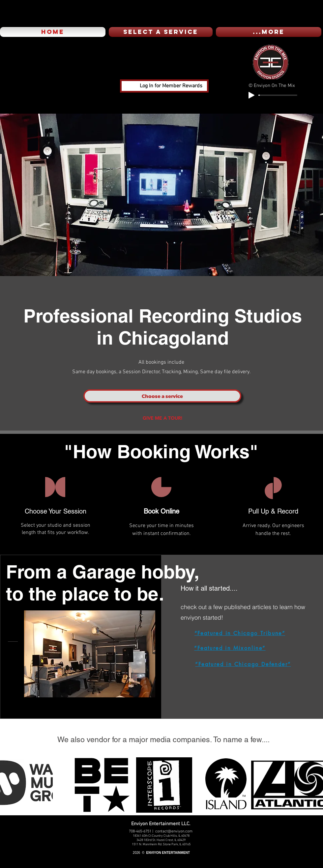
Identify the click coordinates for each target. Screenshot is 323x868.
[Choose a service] (162, 396)
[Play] (251, 95)
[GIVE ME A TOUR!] (162, 418)
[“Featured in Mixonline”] (232, 648)
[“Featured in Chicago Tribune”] (241, 633)
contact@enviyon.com (174, 831)
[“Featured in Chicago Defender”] (245, 664)
